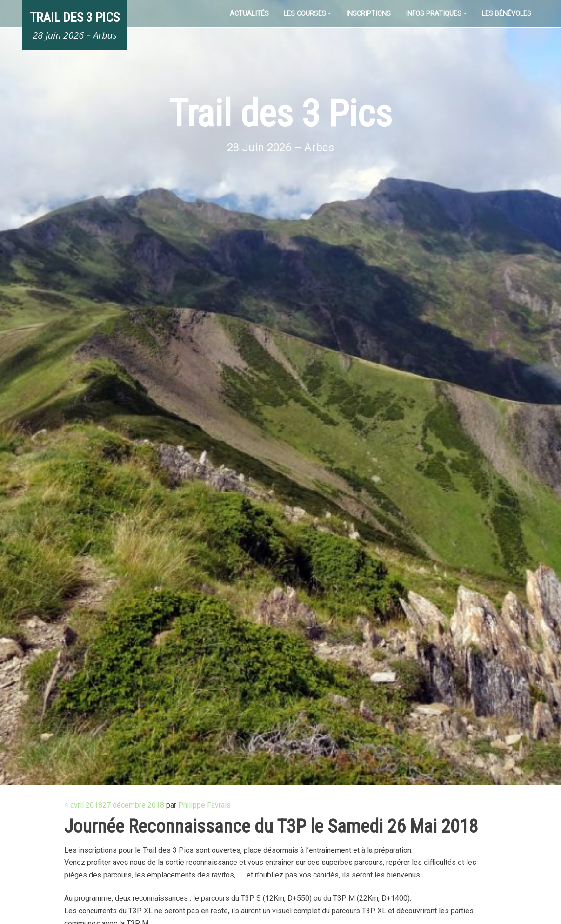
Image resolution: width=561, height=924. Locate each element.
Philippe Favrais (204, 805)
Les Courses (305, 14)
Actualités (249, 14)
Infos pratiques (434, 14)
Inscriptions (368, 14)
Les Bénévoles (507, 14)
